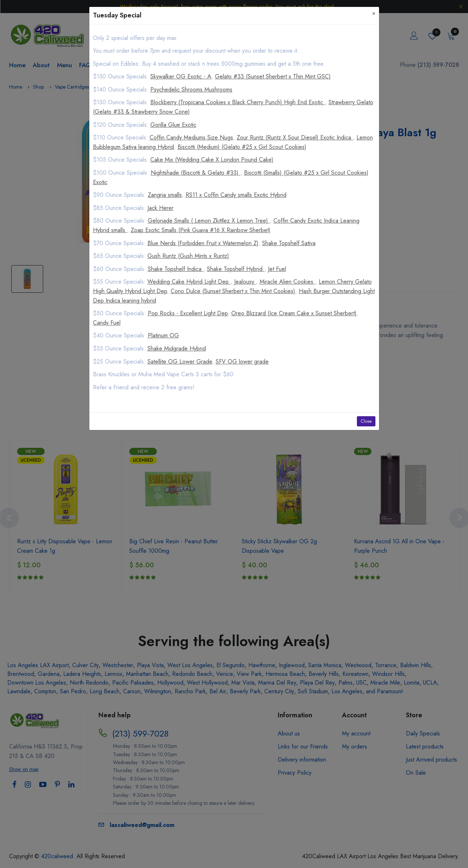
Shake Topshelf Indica (176, 269)
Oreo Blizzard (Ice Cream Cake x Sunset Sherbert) (294, 313)
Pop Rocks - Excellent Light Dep (188, 313)
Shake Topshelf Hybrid (236, 269)
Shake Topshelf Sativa (289, 243)
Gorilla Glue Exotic (173, 125)
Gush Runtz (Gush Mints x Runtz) (188, 256)
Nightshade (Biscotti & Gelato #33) (196, 173)
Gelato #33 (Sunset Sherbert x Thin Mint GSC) (273, 76)
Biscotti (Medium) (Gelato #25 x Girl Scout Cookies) (242, 147)
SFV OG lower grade (242, 362)
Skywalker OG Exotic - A (181, 76)
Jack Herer (160, 208)
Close (366, 421)
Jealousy (245, 282)
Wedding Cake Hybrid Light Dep (189, 282)
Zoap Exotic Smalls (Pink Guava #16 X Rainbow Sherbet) (201, 230)
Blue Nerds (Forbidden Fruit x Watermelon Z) (203, 243)
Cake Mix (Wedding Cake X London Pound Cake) (212, 160)
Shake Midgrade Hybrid (177, 348)
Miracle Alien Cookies (287, 282)
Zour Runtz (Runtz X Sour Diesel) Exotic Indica (295, 137)
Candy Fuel (107, 323)
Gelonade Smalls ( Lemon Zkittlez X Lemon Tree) (209, 221)
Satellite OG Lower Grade (180, 362)
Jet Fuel (277, 269)
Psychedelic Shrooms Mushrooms (191, 90)
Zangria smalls (165, 195)
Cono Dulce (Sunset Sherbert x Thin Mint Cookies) (233, 291)
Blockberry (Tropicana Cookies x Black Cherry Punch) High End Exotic (238, 102)
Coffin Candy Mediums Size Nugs (191, 137)
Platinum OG (163, 335)
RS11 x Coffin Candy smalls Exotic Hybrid (236, 195)
